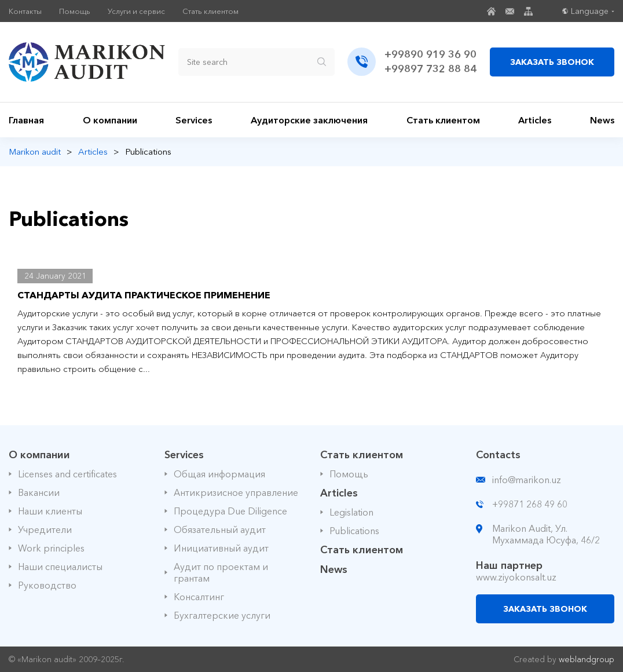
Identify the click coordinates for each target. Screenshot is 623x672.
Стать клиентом (210, 11)
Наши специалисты (60, 567)
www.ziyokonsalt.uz (516, 577)
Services (194, 120)
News (602, 120)
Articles (535, 120)
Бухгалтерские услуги (222, 615)
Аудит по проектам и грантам (221, 572)
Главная (26, 120)
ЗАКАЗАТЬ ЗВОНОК (552, 62)
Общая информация (219, 474)
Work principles (51, 548)
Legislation (351, 512)
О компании (110, 120)
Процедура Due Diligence (230, 511)
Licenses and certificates (67, 474)
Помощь (75, 11)
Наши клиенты (50, 511)
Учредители (45, 529)
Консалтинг (199, 597)
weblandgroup (587, 659)
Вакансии (39, 492)
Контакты (25, 11)
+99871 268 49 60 (530, 504)
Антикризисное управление (236, 492)
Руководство (47, 585)
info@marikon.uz (527, 480)
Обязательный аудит (220, 529)
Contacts (498, 455)
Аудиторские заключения (309, 120)
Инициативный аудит (221, 548)
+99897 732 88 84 (430, 69)
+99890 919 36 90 (430, 54)
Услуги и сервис (136, 11)
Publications (354, 531)
